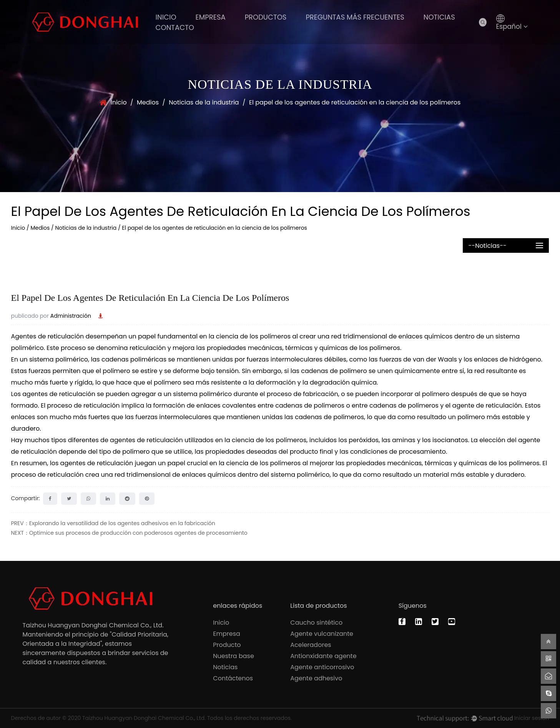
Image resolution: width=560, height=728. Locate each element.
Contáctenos (233, 678)
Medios (148, 102)
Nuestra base (233, 656)
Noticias (439, 17)
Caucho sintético (316, 623)
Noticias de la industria (204, 102)
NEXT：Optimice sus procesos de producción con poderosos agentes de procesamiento (129, 533)
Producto (227, 645)
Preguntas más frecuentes (355, 17)
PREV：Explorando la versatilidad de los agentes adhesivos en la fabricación (113, 523)
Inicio (166, 17)
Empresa (211, 17)
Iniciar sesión (532, 718)
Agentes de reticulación (48, 336)
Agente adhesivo (316, 678)
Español (512, 27)
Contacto (175, 27)
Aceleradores (311, 645)
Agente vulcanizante (322, 634)
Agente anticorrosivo (322, 667)
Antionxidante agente (323, 656)
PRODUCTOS (266, 17)
